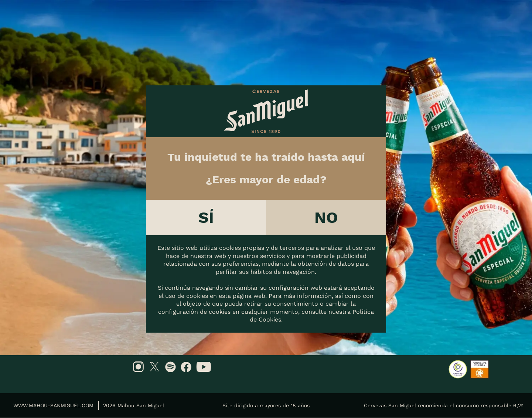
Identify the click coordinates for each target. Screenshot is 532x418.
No (326, 217)
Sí (206, 217)
